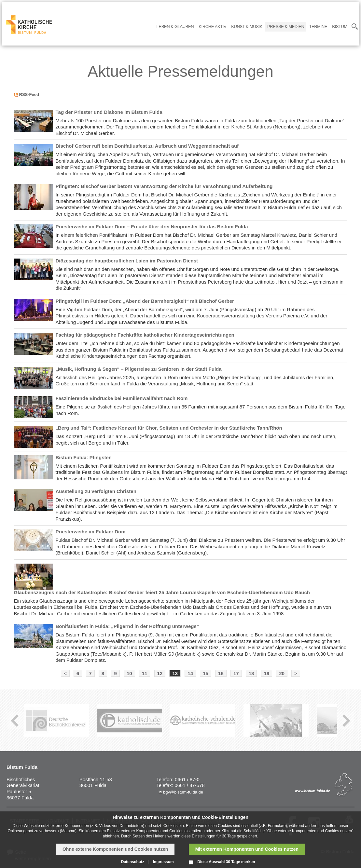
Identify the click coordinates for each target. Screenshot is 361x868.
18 (251, 673)
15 (206, 673)
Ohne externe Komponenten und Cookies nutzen (115, 849)
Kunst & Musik (247, 27)
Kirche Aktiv (212, 27)
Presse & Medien (286, 27)
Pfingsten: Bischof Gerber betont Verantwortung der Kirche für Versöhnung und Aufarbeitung (164, 186)
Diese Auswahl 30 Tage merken (226, 862)
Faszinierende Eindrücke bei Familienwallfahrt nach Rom (122, 398)
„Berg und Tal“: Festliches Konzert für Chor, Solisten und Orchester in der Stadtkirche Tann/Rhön (169, 428)
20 (282, 673)
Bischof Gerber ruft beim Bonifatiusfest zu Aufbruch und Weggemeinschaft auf (147, 146)
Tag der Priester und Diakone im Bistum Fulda (109, 112)
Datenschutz (133, 862)
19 (267, 673)
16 (221, 673)
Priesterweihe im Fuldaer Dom (91, 532)
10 (129, 673)
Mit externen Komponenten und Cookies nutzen (247, 849)
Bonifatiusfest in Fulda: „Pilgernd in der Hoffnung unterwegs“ (127, 626)
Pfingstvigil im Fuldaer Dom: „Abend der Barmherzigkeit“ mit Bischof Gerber (145, 301)
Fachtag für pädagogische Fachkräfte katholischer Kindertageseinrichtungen (145, 335)
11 (145, 673)
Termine (318, 27)
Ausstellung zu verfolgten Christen (96, 491)
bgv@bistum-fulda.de (183, 792)
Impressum (163, 862)
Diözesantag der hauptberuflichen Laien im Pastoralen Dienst (127, 261)
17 (236, 673)
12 (160, 673)
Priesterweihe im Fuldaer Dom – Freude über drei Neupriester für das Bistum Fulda (152, 227)
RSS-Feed (29, 94)
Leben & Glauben (175, 27)
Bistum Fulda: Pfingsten (84, 457)
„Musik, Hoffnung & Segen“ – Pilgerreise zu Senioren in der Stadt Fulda (139, 369)
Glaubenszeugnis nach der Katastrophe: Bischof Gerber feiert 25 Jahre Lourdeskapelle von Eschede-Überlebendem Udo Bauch (162, 592)
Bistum (340, 27)
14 (190, 673)
